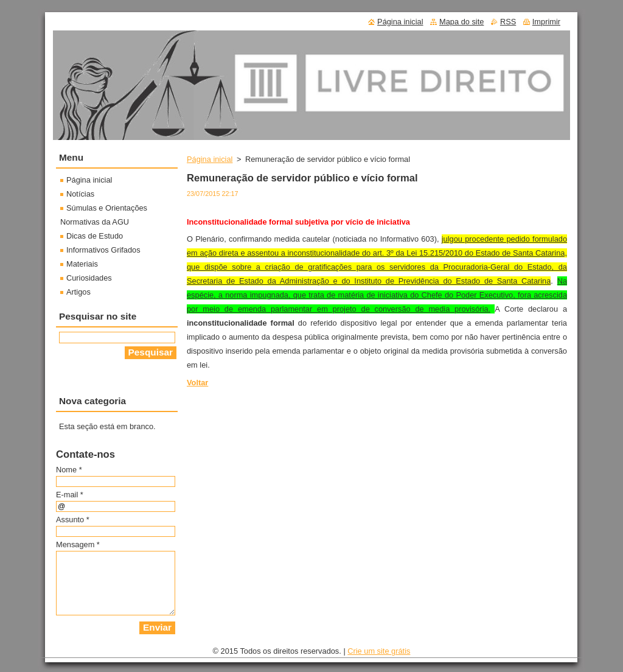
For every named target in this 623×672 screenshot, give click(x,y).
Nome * (69, 470)
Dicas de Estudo (95, 236)
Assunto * (73, 520)
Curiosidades (89, 278)
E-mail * (70, 495)
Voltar (197, 383)
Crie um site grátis (379, 651)
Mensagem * (78, 544)
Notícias (80, 194)
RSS (508, 22)
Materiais (82, 264)
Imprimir (546, 22)
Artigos (78, 292)
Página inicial (210, 159)
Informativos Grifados (103, 250)
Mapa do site (461, 22)
